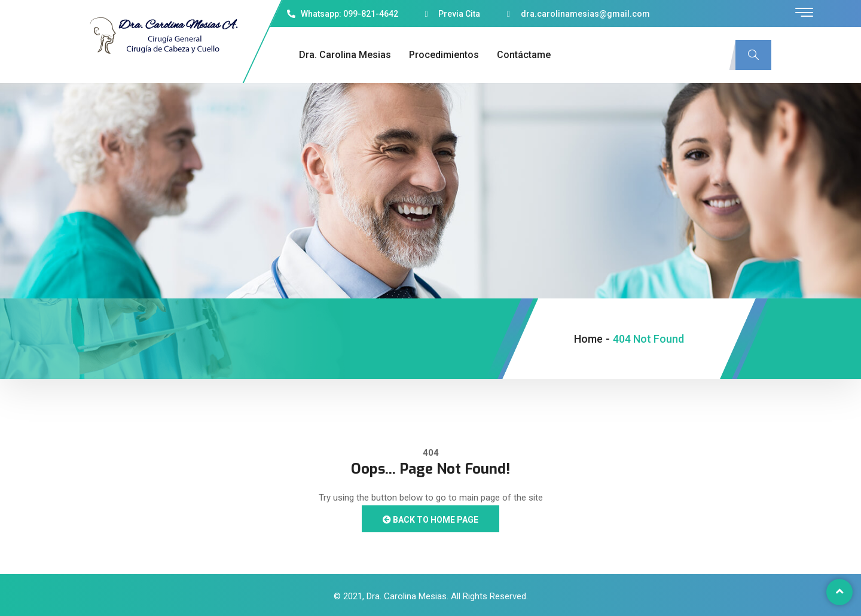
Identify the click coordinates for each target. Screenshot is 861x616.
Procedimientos (444, 55)
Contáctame (524, 55)
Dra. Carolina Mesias (345, 55)
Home (588, 339)
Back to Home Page (430, 520)
